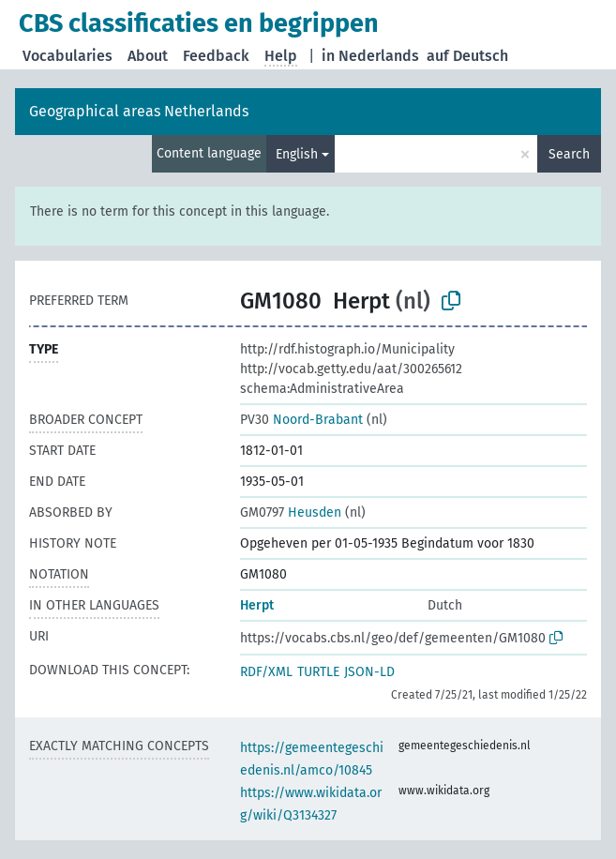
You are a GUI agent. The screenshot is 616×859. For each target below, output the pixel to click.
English (297, 154)
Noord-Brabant (301, 420)
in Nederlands (370, 56)
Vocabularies (68, 56)
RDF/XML (266, 672)
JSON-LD (369, 672)
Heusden (291, 512)
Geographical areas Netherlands (139, 111)
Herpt (257, 605)
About (148, 56)
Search (569, 154)
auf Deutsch (467, 56)
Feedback (216, 56)
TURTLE (318, 672)
